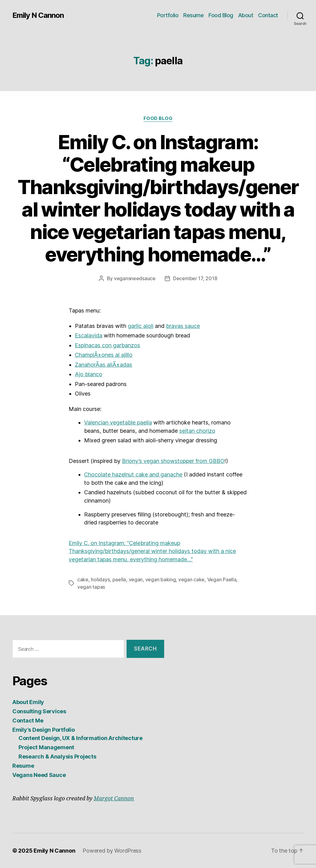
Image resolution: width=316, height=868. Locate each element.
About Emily (28, 702)
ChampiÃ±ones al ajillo (104, 355)
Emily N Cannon (38, 15)
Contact (268, 15)
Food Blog (221, 15)
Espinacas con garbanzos (107, 345)
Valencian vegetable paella (118, 422)
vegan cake (191, 579)
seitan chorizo (197, 431)
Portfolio (168, 15)
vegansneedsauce (135, 278)
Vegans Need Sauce (39, 775)
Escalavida (89, 335)
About (246, 15)
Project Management (46, 747)
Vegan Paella (222, 579)
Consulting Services (39, 711)
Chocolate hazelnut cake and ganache (133, 474)
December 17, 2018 (195, 278)
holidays (100, 579)
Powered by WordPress (112, 851)
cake (83, 579)
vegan (136, 579)
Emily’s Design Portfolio (44, 730)
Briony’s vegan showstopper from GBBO (173, 461)
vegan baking (161, 579)
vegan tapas (91, 587)
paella (119, 579)
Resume (193, 15)
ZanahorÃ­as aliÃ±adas (103, 365)
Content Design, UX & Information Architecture (81, 738)
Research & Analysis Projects (57, 757)
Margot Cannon (114, 799)
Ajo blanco (89, 374)
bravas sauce (183, 326)
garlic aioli (141, 326)
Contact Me (28, 721)
